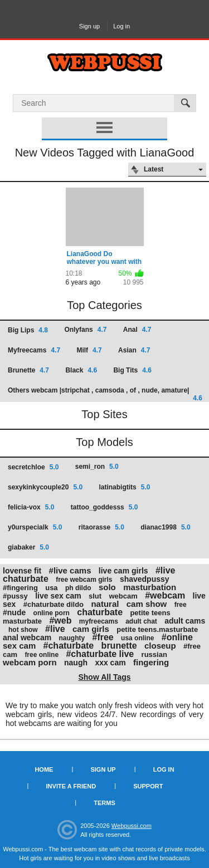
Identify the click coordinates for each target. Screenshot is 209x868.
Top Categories (104, 305)
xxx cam (110, 663)
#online (177, 637)
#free (103, 637)
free (181, 605)
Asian (134, 350)
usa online (137, 638)
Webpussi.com (132, 826)
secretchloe (33, 467)
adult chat (141, 621)
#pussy (15, 596)
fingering (151, 662)
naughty (72, 638)
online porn (52, 613)
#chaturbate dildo (54, 604)
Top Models (104, 442)
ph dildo (78, 588)
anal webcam (27, 637)
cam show (147, 604)
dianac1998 (165, 527)
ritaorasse (101, 527)
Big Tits (132, 370)
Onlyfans (85, 330)
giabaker (28, 547)
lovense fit (22, 571)
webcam (123, 596)
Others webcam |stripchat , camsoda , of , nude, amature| (105, 394)
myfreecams (99, 621)
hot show (23, 630)
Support (148, 786)
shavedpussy (145, 579)
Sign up (89, 26)
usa (51, 588)
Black (81, 370)
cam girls (91, 629)
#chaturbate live (100, 654)
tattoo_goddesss (104, 507)
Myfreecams (34, 350)
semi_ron (97, 467)
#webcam (165, 595)
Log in (121, 26)
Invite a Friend (71, 786)
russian (154, 654)
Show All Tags (104, 677)
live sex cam (58, 596)
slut (95, 596)
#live (55, 629)
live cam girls (123, 571)
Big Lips (28, 330)
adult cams (185, 621)
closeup (160, 646)
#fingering (20, 588)
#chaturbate (69, 646)
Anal (137, 330)
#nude (14, 612)
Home (44, 769)
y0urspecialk (35, 527)
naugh (76, 663)
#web (60, 621)
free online (42, 655)
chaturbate (100, 612)
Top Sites (104, 414)
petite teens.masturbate (157, 629)
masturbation (150, 587)
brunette (119, 646)
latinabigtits (124, 487)
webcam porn (30, 662)
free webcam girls (84, 580)
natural (105, 604)
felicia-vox (31, 507)
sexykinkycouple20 (45, 487)
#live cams (70, 570)
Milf (89, 350)
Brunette (28, 370)
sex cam (19, 646)
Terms (104, 803)
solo (107, 587)
